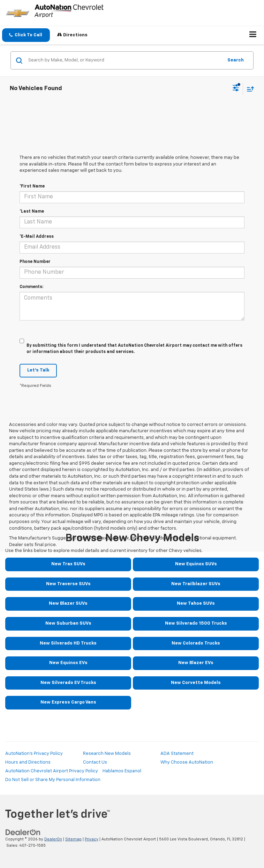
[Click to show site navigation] (253, 35)
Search (236, 60)
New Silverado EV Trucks (68, 683)
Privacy (92, 839)
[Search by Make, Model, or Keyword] (125, 60)
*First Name (32, 186)
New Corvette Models (196, 683)
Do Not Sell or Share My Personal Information (53, 780)
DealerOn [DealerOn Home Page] (53, 839)
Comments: (31, 287)
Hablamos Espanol (122, 771)
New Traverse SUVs (68, 584)
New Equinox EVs (68, 663)
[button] (26, 35)
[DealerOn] (23, 832)
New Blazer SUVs (68, 604)
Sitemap (73, 839)
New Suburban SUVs (68, 623)
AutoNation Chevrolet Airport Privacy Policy (52, 771)
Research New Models (107, 754)
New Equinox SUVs (196, 564)
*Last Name (32, 212)
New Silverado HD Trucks (68, 643)
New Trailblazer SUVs (196, 584)
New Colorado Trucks (196, 643)
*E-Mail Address (37, 237)
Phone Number (35, 262)
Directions (72, 35)
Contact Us (95, 762)
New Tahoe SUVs (196, 604)
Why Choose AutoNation (187, 762)
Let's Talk (38, 370)
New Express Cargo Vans (68, 702)
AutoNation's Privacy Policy (34, 754)
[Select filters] (236, 89)
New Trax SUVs (68, 564)
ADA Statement (177, 754)
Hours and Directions (28, 762)
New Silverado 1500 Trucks (196, 623)
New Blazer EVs (196, 663)
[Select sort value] (249, 89)
